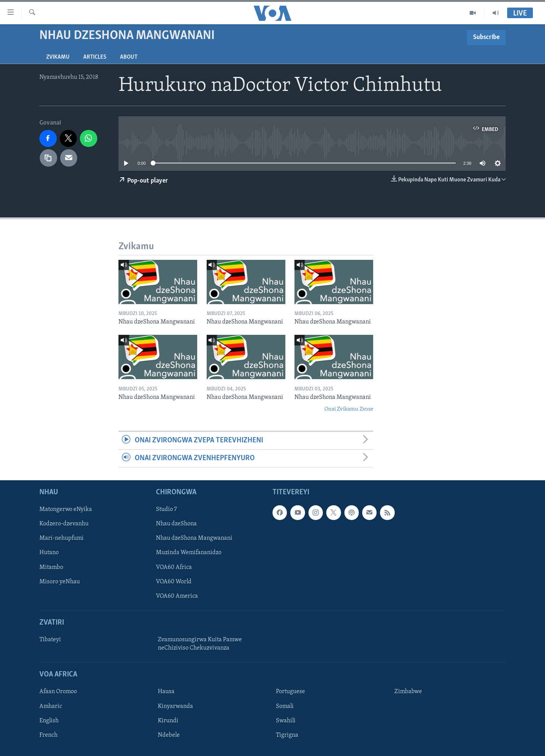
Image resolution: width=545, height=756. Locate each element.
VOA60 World (174, 582)
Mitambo (51, 567)
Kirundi (168, 721)
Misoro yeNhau (60, 582)
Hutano (49, 553)
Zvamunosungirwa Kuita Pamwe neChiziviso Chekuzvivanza (200, 644)
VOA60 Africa (174, 567)
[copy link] (48, 158)
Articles (95, 57)
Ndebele (169, 735)
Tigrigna (287, 735)
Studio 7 (166, 510)
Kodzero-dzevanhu (64, 524)
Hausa (166, 692)
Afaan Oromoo (58, 692)
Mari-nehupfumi (62, 539)
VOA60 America (177, 596)
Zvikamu (58, 57)
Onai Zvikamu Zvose (349, 409)
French (48, 735)
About (129, 57)
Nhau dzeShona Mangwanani (194, 539)
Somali (285, 706)
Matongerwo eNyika (66, 510)
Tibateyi (50, 640)
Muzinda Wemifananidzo (189, 553)
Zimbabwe (408, 692)
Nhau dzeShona (176, 524)
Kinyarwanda (175, 706)
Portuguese (290, 692)
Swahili (286, 721)
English (49, 721)
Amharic (51, 706)
